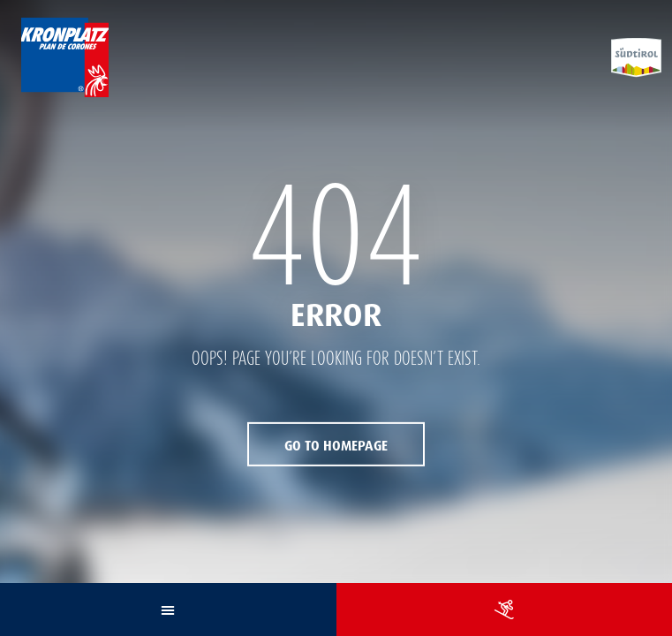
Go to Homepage (336, 446)
